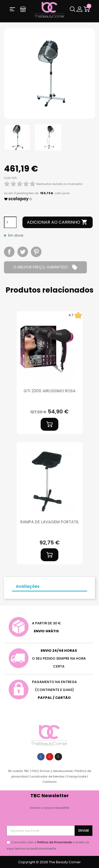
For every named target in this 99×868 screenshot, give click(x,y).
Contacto (49, 782)
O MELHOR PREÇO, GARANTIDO (46, 267)
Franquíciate (77, 776)
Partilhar (9, 252)
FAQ (35, 771)
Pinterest (36, 252)
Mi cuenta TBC (19, 771)
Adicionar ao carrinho (57, 222)
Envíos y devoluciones (56, 771)
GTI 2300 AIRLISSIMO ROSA (49, 391)
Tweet (23, 252)
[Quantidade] (10, 222)
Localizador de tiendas (47, 776)
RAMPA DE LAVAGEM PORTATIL (50, 522)
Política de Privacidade (55, 842)
